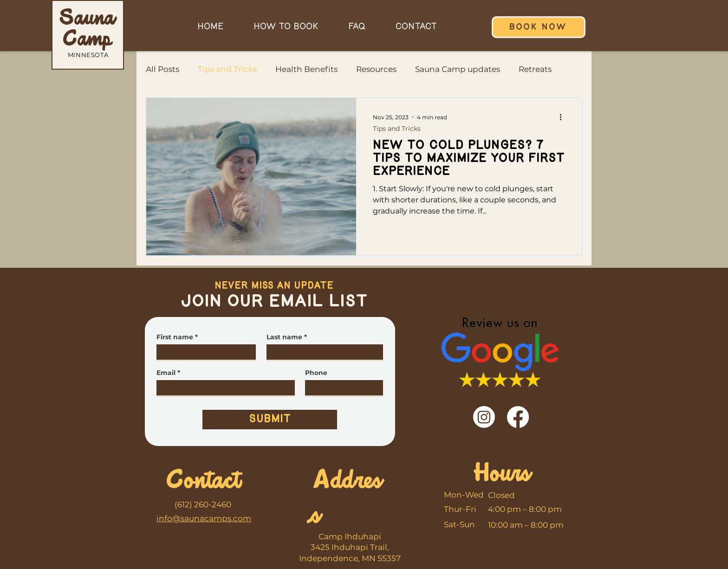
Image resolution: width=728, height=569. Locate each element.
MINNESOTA (88, 55)
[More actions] (564, 117)
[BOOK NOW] (539, 27)
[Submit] (270, 420)
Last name (284, 337)
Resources (376, 69)
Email (166, 373)
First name (175, 337)
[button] (286, 27)
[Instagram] (484, 417)
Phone (316, 373)
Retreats (535, 69)
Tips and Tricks (227, 69)
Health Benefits (306, 69)
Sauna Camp (88, 30)
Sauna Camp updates (458, 69)
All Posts (162, 69)
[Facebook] (518, 417)
